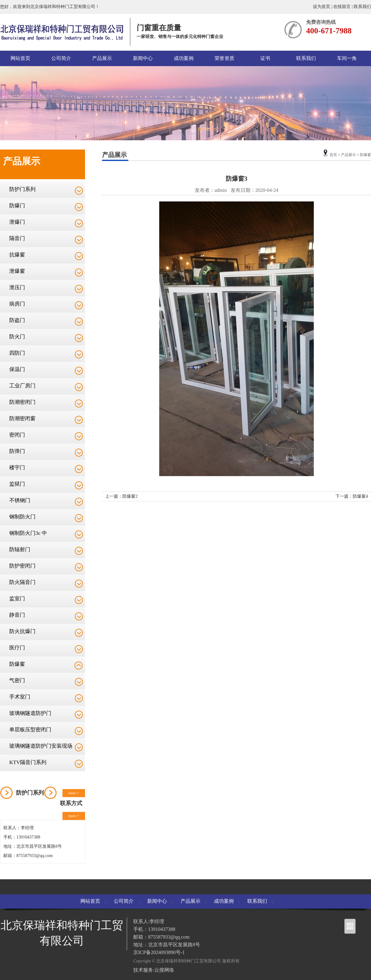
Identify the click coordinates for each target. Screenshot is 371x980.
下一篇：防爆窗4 (352, 496)
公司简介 (61, 58)
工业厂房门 (22, 386)
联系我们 (362, 7)
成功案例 (184, 58)
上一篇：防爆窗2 (121, 496)
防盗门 (17, 320)
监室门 (17, 599)
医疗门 (17, 648)
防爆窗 (17, 664)
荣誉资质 (224, 58)
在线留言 (342, 7)
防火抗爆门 (22, 631)
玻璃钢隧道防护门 (30, 713)
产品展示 (102, 58)
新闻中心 (143, 58)
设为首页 (322, 7)
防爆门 (17, 206)
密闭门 (17, 435)
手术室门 (20, 697)
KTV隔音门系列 (28, 762)
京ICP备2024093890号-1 (159, 952)
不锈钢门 (20, 500)
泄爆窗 (17, 271)
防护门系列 (22, 189)
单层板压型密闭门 (30, 730)
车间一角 (347, 58)
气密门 (17, 680)
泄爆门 (17, 222)
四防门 (17, 353)
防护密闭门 (22, 566)
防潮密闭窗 (22, 418)
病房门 (17, 304)
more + (74, 793)
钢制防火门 (22, 517)
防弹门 (17, 451)
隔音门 (17, 238)
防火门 (17, 337)
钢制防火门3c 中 (28, 533)
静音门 (17, 615)
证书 (265, 58)
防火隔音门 (22, 582)
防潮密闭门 (22, 402)
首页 (333, 155)
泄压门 (17, 287)
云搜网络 (164, 970)
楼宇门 (17, 468)
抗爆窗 (17, 255)
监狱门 (17, 484)
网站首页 (20, 58)
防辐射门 (20, 549)
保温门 (17, 369)
